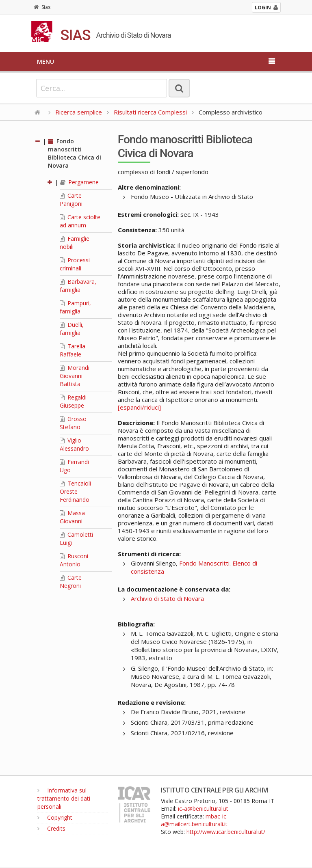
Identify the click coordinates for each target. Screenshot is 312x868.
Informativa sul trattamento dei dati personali (64, 798)
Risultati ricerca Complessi (151, 112)
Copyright (55, 817)
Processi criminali (75, 264)
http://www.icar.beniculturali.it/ (226, 832)
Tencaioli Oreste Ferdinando (75, 491)
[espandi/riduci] (139, 407)
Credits (51, 828)
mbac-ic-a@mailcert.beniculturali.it (195, 820)
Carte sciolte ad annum (80, 221)
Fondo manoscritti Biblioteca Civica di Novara (75, 153)
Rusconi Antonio (74, 560)
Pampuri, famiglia (75, 307)
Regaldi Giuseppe (73, 401)
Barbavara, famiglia (78, 286)
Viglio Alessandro (74, 444)
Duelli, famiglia (72, 329)
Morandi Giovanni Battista (75, 376)
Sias (42, 7)
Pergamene (79, 182)
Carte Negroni (71, 582)
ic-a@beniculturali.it (203, 809)
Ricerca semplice (79, 112)
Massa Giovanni (72, 517)
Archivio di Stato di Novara (167, 598)
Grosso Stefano (73, 423)
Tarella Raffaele (73, 350)
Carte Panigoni (71, 200)
